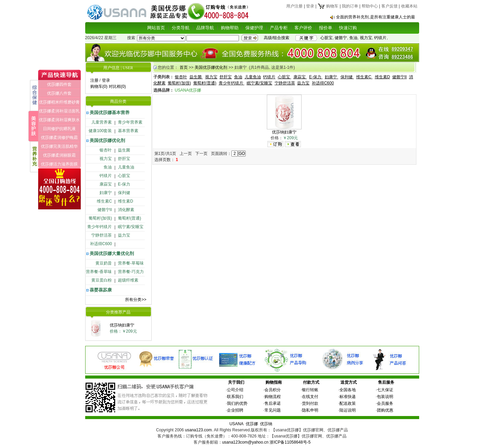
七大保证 (385, 390)
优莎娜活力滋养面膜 (59, 164)
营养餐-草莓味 (131, 263)
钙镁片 (380, 38)
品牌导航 (205, 28)
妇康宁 (106, 193)
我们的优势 (237, 403)
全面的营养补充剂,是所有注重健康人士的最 (375, 17)
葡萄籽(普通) (129, 218)
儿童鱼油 (126, 167)
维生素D (126, 201)
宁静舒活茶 (102, 235)
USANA (236, 424)
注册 (94, 80)
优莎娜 (252, 424)
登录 (310, 6)
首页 (184, 67)
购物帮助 (230, 28)
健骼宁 (341, 38)
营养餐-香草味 (99, 272)
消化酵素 (126, 210)
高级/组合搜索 (277, 38)
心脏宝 (326, 38)
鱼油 (353, 38)
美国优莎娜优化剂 (107, 140)
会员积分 (273, 390)
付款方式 (311, 382)
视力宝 (366, 38)
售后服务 (386, 382)
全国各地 (348, 390)
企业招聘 (235, 410)
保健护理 (254, 28)
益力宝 (124, 235)
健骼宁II (105, 210)
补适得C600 (101, 244)
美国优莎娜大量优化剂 (112, 253)
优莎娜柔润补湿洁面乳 (59, 111)
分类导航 (181, 28)
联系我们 (235, 397)
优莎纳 (266, 424)
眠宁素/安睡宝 (131, 227)
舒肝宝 (124, 159)
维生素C (104, 201)
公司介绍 (235, 390)
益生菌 (124, 150)
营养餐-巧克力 (131, 272)
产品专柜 (279, 28)
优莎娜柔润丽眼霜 (59, 155)
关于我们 (236, 382)
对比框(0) (117, 86)
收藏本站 (409, 6)
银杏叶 (106, 150)
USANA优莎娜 (188, 90)
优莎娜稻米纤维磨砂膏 (59, 102)
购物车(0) (99, 86)
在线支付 (310, 397)
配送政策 (348, 403)
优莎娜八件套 (59, 93)
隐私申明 (310, 410)
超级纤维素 (128, 280)
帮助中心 (370, 6)
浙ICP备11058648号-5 (290, 442)
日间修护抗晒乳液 (59, 129)
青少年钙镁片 (100, 227)
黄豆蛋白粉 (102, 280)
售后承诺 (273, 403)
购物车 (328, 6)
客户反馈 (390, 6)
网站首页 (156, 28)
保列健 (124, 193)
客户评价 (303, 28)
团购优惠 (385, 410)
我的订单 (350, 6)
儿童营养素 (102, 122)
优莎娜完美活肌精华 (59, 146)
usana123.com (198, 430)
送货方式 (349, 382)
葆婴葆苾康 (101, 290)
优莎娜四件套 (59, 84)
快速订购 (348, 28)
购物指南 (274, 382)
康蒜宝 (106, 184)
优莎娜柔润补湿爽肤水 (59, 120)
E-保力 (124, 184)
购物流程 (273, 397)
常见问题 (273, 410)
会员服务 (385, 403)
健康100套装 (100, 131)
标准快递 (348, 397)
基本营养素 (128, 131)
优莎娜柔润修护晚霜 (59, 138)
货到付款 (310, 403)
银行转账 (310, 390)
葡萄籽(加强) (100, 218)
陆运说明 (348, 410)
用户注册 (294, 6)
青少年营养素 (130, 122)
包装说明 (385, 397)
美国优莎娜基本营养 (110, 113)
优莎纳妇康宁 (122, 325)
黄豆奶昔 (104, 263)
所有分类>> (136, 300)
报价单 (326, 28)
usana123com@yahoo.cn (245, 442)
